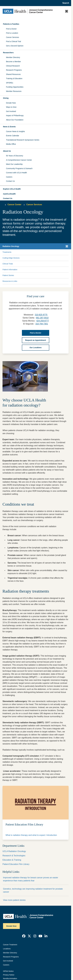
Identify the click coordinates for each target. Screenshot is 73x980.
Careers (9, 177)
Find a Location (12, 33)
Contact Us (10, 181)
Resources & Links (10, 281)
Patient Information (10, 270)
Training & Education (14, 78)
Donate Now (11, 103)
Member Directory (13, 57)
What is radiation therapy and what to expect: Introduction (31, 835)
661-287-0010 (42, 318)
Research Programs (14, 70)
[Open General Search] (65, 3)
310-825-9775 (41, 315)
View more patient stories (14, 900)
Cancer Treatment (10, 945)
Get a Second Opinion (15, 46)
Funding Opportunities (15, 87)
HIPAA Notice (8, 971)
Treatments (7, 252)
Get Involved (11, 111)
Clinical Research (13, 66)
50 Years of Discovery (15, 156)
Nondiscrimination (10, 978)
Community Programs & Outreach (19, 168)
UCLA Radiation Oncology (14, 851)
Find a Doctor (11, 29)
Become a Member (13, 62)
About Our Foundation (15, 120)
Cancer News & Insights (15, 131)
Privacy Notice (9, 975)
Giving (6, 98)
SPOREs (10, 83)
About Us (7, 151)
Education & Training (12, 860)
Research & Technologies (14, 856)
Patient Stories (8, 275)
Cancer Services (13, 37)
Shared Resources (13, 74)
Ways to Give (11, 107)
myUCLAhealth (9, 194)
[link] (24, 936)
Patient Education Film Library (16, 864)
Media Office (11, 144)
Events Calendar (13, 136)
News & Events (9, 127)
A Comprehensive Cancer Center (19, 160)
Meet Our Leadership (14, 164)
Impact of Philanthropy (15, 116)
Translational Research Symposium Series (23, 140)
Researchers (8, 53)
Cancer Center (14, 205)
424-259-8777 (43, 321)
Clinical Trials (8, 264)
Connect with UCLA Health (16, 173)
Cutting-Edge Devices (11, 258)
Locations (7, 949)
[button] (36, 189)
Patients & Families (11, 24)
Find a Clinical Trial (13, 41)
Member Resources (14, 91)
